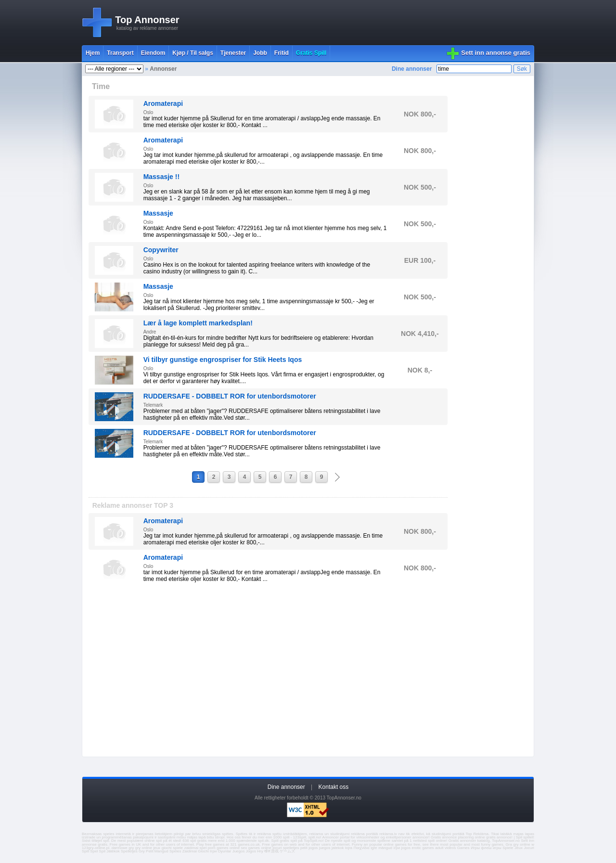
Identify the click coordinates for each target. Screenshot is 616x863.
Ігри (213, 851)
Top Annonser (147, 20)
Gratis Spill (311, 53)
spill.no (314, 837)
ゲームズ (287, 851)
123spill (300, 837)
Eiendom (153, 53)
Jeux (519, 848)
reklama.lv (388, 834)
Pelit (150, 851)
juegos (325, 848)
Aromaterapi (163, 103)
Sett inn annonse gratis (496, 53)
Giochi (203, 851)
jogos (313, 848)
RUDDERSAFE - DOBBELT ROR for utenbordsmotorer (230, 396)
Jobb (260, 53)
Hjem (93, 53)
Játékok (113, 851)
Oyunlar (224, 851)
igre (374, 848)
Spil (102, 851)
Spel (94, 851)
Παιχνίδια (362, 848)
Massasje (158, 213)
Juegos (239, 851)
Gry (142, 851)
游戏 (275, 851)
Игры (475, 848)
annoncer (420, 837)
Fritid (282, 53)
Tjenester (233, 53)
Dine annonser (412, 69)
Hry (260, 851)
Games (463, 848)
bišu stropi (216, 837)
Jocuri (529, 848)
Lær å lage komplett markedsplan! (198, 323)
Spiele (508, 848)
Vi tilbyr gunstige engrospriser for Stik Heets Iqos (223, 360)
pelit (304, 848)
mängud (385, 848)
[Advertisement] (359, 23)
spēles (227, 834)
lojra (349, 848)
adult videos (445, 848)
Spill (85, 851)
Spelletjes (129, 851)
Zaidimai (190, 851)
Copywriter (161, 250)
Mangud (161, 851)
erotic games (423, 848)
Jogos (251, 851)
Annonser (163, 69)
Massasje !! (161, 177)
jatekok (338, 848)
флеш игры (491, 848)
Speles (175, 851)
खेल (267, 851)
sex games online (256, 848)
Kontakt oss (334, 787)
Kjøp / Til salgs (192, 53)
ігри (397, 848)
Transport (120, 53)
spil (106, 841)
